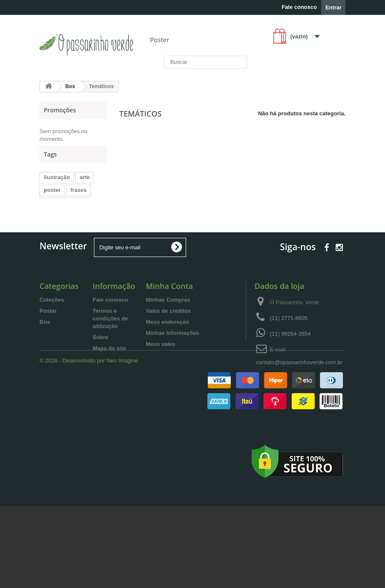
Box (45, 370)
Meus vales (160, 392)
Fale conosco (299, 7)
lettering (85, 226)
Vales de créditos (168, 358)
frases (79, 200)
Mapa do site (109, 396)
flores (77, 238)
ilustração (57, 187)
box (49, 213)
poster (52, 200)
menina (73, 213)
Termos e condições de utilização (110, 366)
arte (85, 187)
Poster (160, 40)
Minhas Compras (168, 347)
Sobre (100, 385)
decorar (54, 226)
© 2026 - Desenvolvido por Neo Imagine (89, 443)
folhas (52, 238)
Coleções (52, 347)
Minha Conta (169, 334)
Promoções (60, 110)
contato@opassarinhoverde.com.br (299, 410)
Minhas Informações (173, 381)
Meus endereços (167, 370)
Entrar (334, 7)
